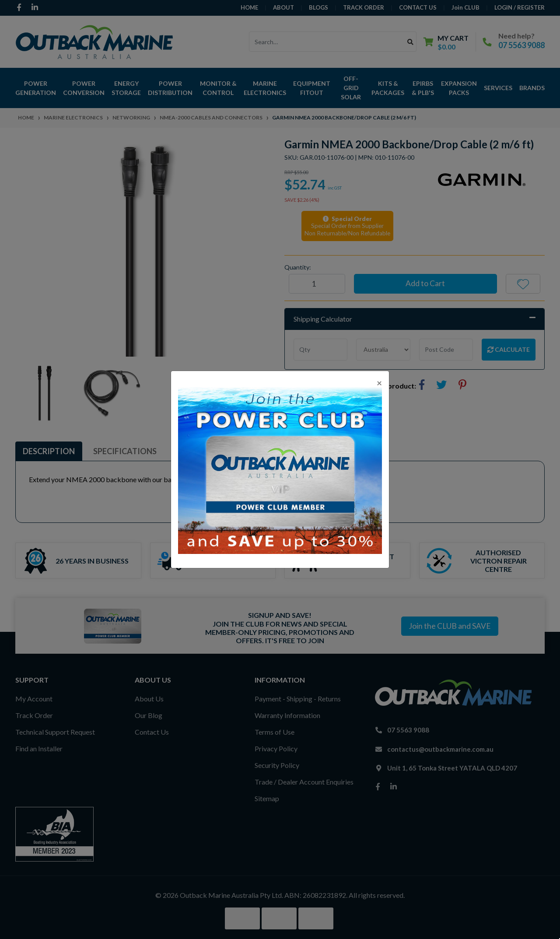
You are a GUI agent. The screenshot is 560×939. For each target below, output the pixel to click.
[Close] (379, 383)
